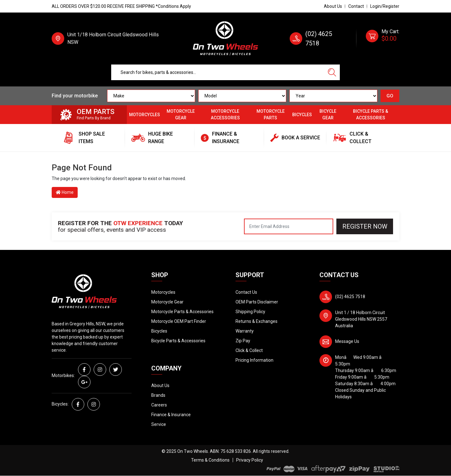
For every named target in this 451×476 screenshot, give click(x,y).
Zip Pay (243, 341)
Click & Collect (249, 350)
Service (159, 424)
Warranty (245, 331)
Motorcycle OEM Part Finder (179, 321)
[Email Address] (289, 226)
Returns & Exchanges (257, 321)
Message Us (347, 341)
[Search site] (332, 72)
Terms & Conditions (210, 460)
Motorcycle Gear (181, 114)
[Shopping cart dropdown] (383, 39)
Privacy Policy (250, 460)
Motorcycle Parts (271, 114)
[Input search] (218, 72)
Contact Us (246, 292)
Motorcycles (145, 115)
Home (65, 192)
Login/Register (385, 6)
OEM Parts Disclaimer (257, 302)
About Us (333, 6)
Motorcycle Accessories (225, 114)
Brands (158, 395)
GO (390, 96)
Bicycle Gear (328, 114)
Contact (356, 6)
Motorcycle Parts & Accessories (182, 312)
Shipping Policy (250, 312)
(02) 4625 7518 (350, 297)
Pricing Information (254, 360)
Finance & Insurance (171, 415)
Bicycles (302, 115)
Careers (159, 405)
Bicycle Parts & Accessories (371, 114)
